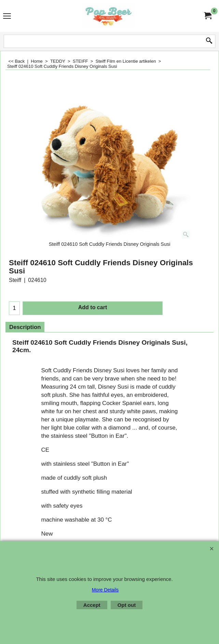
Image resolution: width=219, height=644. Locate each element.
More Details (105, 590)
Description (25, 327)
